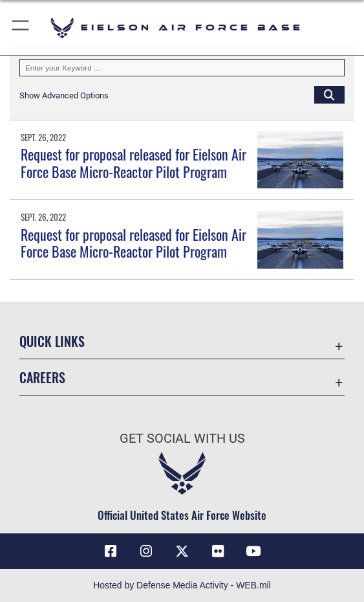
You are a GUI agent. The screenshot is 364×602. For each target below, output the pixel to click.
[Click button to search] (329, 95)
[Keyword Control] (182, 68)
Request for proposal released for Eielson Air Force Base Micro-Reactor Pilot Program (134, 162)
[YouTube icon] (253, 552)
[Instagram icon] (146, 552)
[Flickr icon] (218, 552)
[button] (21, 28)
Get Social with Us (182, 438)
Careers (42, 377)
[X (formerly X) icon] (182, 552)
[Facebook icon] (111, 552)
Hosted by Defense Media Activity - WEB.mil (182, 585)
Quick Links (52, 341)
